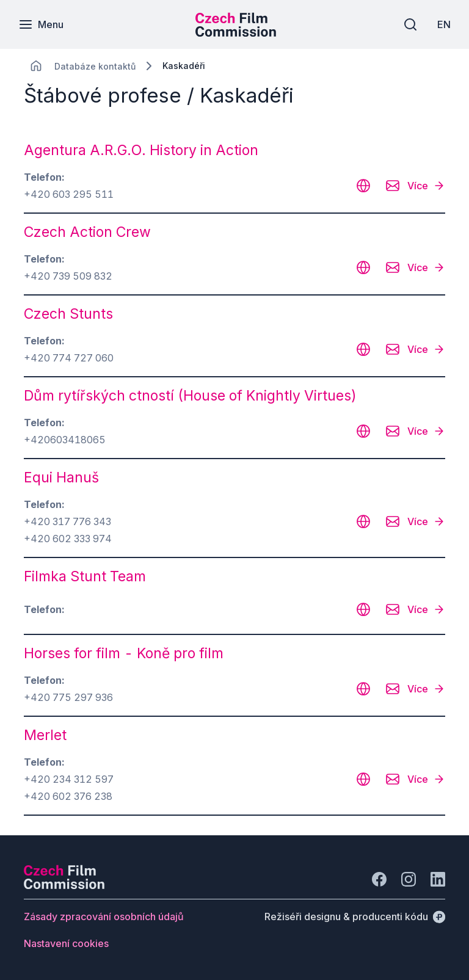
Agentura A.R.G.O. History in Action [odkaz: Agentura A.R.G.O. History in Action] (141, 150)
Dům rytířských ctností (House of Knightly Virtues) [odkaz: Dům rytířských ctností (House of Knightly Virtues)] (190, 396)
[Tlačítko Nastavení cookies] (66, 943)
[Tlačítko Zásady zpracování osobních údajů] (104, 916)
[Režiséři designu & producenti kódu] (355, 916)
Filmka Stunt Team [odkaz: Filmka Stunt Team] (85, 576)
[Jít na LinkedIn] (438, 879)
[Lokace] (95, 66)
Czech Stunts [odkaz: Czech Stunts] (68, 314)
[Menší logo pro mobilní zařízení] (236, 33)
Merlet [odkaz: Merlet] (45, 735)
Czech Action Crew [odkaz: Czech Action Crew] (87, 232)
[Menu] (41, 24)
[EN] (444, 24)
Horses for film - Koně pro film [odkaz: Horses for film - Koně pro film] (124, 653)
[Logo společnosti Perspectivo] (64, 885)
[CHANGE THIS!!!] (36, 66)
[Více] (426, 186)
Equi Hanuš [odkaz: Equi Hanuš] (61, 477)
